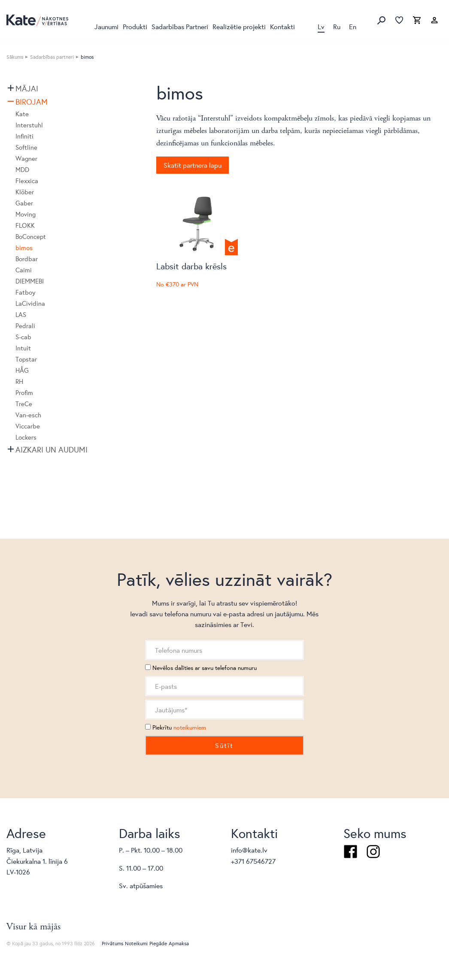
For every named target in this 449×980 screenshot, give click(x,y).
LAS (21, 315)
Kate (22, 114)
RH (19, 381)
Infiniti (24, 136)
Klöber (25, 192)
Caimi (24, 270)
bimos (24, 248)
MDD (22, 170)
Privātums (112, 943)
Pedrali (25, 326)
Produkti (135, 26)
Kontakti (282, 26)
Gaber (24, 203)
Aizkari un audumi (52, 449)
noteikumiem (190, 727)
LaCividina (30, 303)
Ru (337, 26)
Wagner (26, 158)
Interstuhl (29, 125)
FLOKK (25, 225)
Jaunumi (106, 26)
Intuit (23, 348)
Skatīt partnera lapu (193, 165)
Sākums (15, 57)
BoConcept (31, 237)
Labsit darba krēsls (191, 266)
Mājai (27, 88)
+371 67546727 (253, 861)
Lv (321, 26)
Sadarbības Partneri (180, 26)
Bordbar (27, 259)
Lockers (26, 437)
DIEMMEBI (30, 281)
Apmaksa (179, 943)
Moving (26, 214)
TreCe (24, 404)
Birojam (32, 102)
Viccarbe (28, 426)
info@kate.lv (249, 850)
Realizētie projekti (239, 26)
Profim (24, 393)
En (353, 26)
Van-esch (28, 415)
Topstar (26, 359)
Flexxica (27, 181)
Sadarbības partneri (52, 57)
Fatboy (26, 292)
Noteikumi (136, 943)
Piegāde (158, 943)
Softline (26, 147)
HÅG (22, 370)
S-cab (23, 337)
